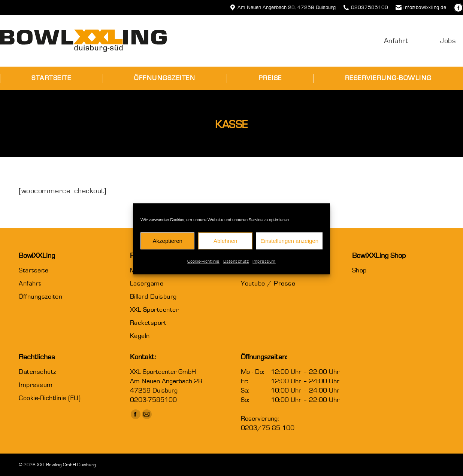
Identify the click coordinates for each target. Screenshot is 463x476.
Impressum (264, 266)
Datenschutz (236, 266)
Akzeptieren (168, 245)
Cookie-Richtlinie (203, 266)
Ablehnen (225, 245)
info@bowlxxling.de (421, 7)
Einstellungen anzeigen (289, 245)
